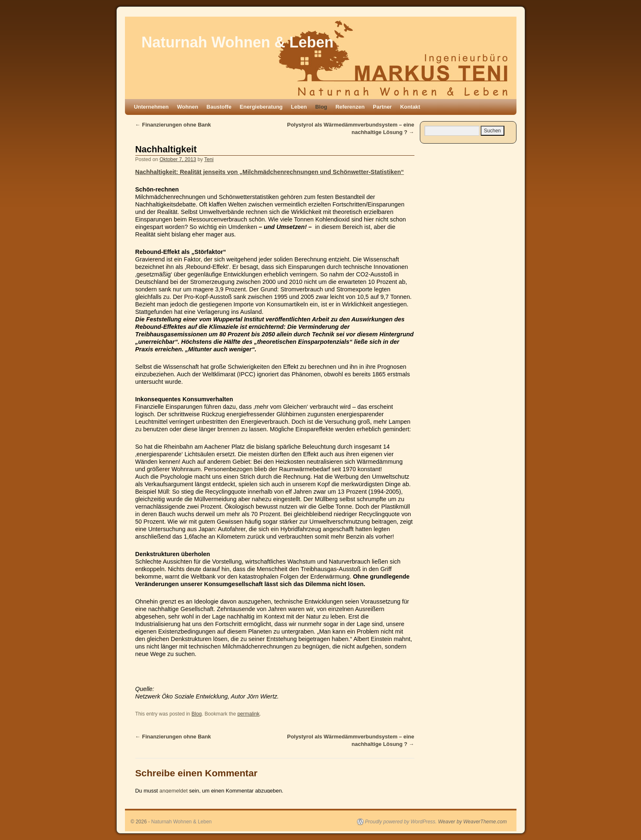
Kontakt (410, 107)
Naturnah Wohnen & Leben (238, 42)
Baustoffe (219, 107)
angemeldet (174, 791)
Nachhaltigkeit (166, 149)
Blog (321, 107)
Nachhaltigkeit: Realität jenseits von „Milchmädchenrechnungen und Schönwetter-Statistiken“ (270, 172)
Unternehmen (152, 107)
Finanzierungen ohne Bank (173, 125)
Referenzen (350, 107)
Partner (382, 107)
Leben (299, 107)
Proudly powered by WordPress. (401, 822)
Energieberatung (261, 107)
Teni (209, 159)
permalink (248, 714)
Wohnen (188, 107)
